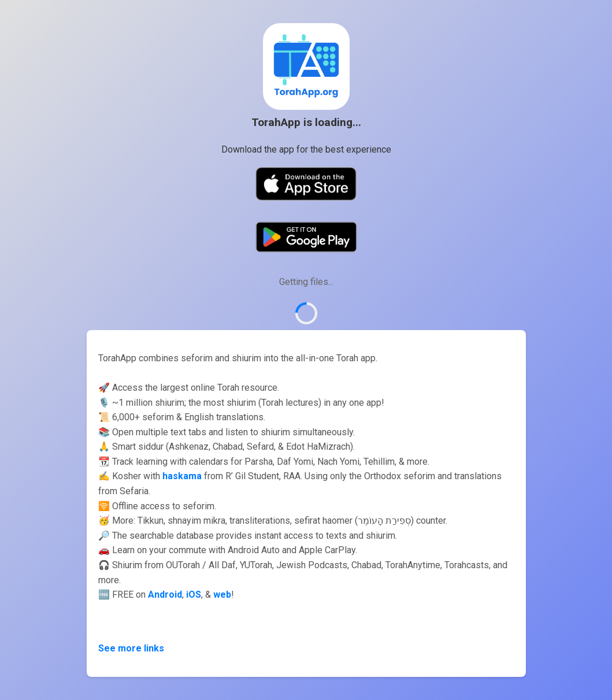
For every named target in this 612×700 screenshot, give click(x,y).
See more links (131, 648)
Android (165, 595)
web (222, 595)
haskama (182, 476)
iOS (194, 595)
